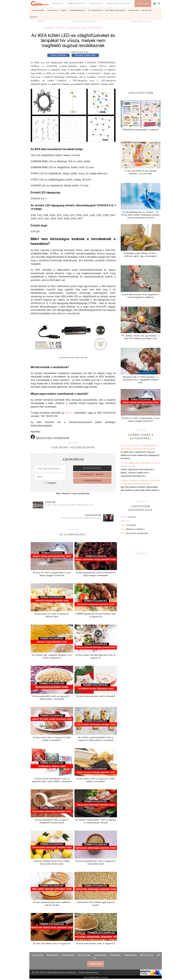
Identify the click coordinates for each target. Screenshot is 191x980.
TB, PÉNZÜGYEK (95, 10)
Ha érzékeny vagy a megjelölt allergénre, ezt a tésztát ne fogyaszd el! (52, 657)
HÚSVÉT (34, 17)
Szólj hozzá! (58, 55)
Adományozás (147, 955)
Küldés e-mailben (85, 55)
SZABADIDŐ (134, 10)
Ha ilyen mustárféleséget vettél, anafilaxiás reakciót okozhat (52, 904)
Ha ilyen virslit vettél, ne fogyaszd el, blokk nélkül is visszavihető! (52, 739)
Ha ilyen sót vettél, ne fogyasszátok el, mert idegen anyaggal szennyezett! (52, 574)
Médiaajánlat (53, 955)
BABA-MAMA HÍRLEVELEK (118, 3)
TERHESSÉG (53, 10)
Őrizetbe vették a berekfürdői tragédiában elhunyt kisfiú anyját (69, 505)
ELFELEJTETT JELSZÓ (92, 474)
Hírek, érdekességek (92, 28)
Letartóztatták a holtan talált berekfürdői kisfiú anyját (81, 518)
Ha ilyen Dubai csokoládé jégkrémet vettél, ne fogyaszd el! (96, 657)
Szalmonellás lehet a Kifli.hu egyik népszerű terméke (96, 904)
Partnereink (115, 955)
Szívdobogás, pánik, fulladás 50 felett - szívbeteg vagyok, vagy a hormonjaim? (141, 255)
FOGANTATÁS (38, 10)
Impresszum (38, 955)
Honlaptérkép (100, 955)
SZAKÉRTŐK (57, 3)
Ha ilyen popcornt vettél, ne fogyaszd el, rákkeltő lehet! (52, 615)
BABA (64, 10)
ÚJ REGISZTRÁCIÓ (92, 481)
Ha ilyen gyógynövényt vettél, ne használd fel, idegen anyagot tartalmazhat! (96, 574)
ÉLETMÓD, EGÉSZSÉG (115, 10)
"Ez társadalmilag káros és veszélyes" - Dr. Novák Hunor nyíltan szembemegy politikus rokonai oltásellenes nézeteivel (140, 215)
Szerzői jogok (84, 955)
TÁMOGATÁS (143, 4)
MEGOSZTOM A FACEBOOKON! (50, 437)
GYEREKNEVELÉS (77, 10)
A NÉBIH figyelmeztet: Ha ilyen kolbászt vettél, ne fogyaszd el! (96, 615)
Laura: (133, 529)
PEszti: (125, 521)
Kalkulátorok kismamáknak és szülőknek (141, 130)
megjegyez (52, 483)
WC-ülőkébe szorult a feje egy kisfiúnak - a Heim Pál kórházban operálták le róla (140, 337)
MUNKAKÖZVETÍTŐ (76, 3)
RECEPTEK (147, 10)
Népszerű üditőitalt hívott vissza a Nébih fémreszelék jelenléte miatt (52, 863)
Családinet (63, 52)
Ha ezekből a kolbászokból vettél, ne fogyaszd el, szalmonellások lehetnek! (96, 821)
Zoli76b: (129, 517)
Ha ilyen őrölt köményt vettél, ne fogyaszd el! (96, 944)
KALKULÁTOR (95, 3)
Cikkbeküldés (130, 955)
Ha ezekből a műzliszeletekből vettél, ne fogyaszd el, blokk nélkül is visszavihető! (96, 739)
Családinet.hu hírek (54, 28)
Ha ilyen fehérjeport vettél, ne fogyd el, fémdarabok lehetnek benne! (52, 821)
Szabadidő (73, 28)
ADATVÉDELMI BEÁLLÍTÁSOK (95, 977)
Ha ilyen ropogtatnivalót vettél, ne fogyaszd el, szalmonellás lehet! (96, 863)
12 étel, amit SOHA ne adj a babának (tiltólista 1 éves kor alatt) (140, 172)
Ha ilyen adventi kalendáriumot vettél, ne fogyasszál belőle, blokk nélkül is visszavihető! (52, 780)
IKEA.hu (69, 413)
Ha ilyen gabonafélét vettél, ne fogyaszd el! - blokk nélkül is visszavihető (52, 698)
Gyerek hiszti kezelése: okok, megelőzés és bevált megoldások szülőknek (141, 296)
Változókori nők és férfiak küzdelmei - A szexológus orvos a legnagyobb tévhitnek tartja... (140, 380)
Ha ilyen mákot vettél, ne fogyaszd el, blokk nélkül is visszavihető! (96, 780)
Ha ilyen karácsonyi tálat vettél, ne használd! (96, 696)
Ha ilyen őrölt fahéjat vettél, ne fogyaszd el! (52, 944)
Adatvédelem (68, 955)
